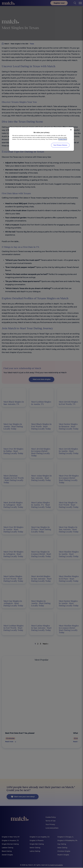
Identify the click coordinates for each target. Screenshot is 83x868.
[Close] (71, 130)
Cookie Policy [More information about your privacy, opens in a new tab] (63, 139)
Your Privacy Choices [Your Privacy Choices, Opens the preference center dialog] (60, 145)
